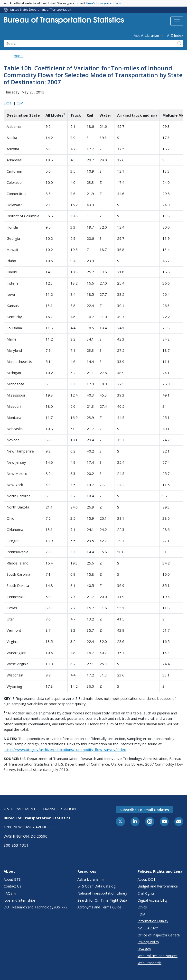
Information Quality (153, 921)
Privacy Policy (148, 942)
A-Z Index (175, 35)
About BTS (12, 879)
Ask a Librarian (91, 879)
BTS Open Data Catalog (97, 886)
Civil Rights (146, 893)
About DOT (147, 879)
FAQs (10, 893)
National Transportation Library (102, 893)
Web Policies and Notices (158, 956)
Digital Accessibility (153, 900)
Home (19, 56)
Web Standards (150, 963)
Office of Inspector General (159, 935)
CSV (20, 103)
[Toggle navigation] (177, 21)
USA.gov (144, 949)
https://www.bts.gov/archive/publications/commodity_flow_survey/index (65, 749)
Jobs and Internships (20, 900)
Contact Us (12, 886)
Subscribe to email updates (144, 810)
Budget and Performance (158, 886)
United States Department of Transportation (41, 10)
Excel (8, 103)
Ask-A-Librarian (149, 35)
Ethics (142, 907)
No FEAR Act (148, 928)
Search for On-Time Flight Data (102, 900)
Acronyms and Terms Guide (99, 907)
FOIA (141, 914)
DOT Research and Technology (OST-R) (35, 907)
